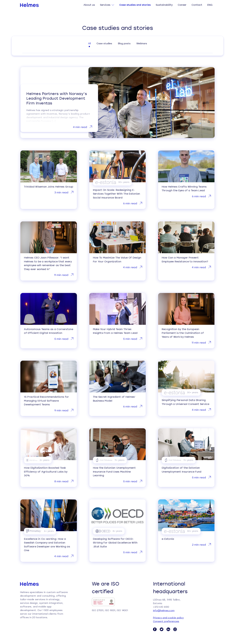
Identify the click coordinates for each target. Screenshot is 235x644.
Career (182, 5)
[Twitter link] (162, 629)
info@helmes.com (164, 610)
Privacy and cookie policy (168, 618)
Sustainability (164, 5)
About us (89, 5)
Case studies (104, 43)
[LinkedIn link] (168, 629)
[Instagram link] (175, 629)
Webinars (142, 43)
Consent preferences (166, 621)
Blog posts (124, 43)
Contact (197, 5)
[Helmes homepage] (29, 5)
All (89, 43)
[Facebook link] (155, 629)
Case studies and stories (135, 5)
